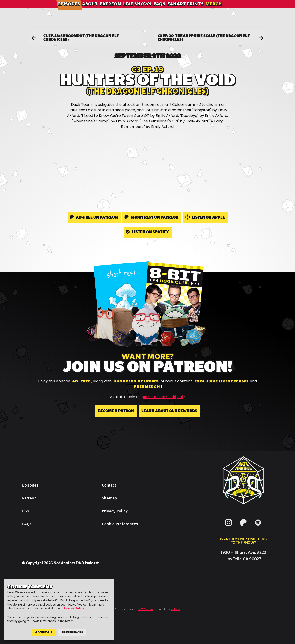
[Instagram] (229, 527)
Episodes (77, 10)
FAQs (167, 10)
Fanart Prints (193, 10)
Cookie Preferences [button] (120, 524)
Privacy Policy (115, 511)
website (176, 609)
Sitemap (109, 498)
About (98, 10)
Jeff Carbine (146, 609)
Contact (109, 485)
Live (26, 511)
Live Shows (145, 10)
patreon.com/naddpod (162, 397)
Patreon (118, 10)
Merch (221, 10)
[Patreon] (243, 527)
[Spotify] (258, 527)
